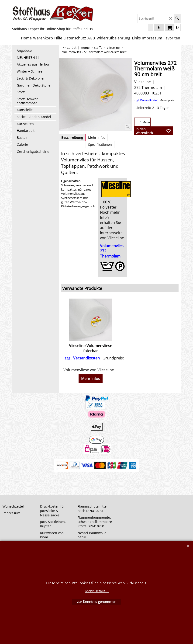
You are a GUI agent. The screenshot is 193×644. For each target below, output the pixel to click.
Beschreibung (72, 138)
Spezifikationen (100, 144)
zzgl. (155, 100)
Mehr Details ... (97, 591)
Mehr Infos (97, 138)
